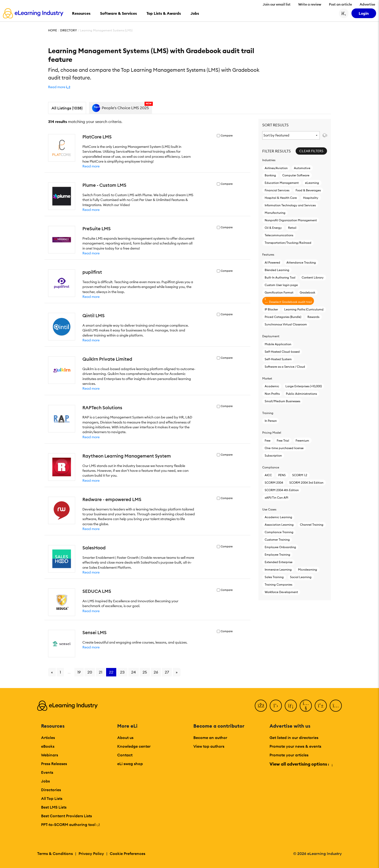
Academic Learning (278, 517)
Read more (91, 166)
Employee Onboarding (280, 547)
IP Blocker (271, 309)
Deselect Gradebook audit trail (288, 301)
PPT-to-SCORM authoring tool (71, 825)
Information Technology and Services (290, 205)
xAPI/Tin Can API (276, 498)
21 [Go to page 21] (101, 672)
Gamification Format (279, 292)
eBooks (48, 746)
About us (125, 738)
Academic (272, 386)
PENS (282, 475)
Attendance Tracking (301, 262)
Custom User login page (281, 285)
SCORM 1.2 (300, 475)
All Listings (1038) (67, 108)
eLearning (312, 183)
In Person (271, 421)
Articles (48, 738)
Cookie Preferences (128, 854)
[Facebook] (261, 706)
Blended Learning (277, 270)
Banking (270, 175)
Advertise (367, 4)
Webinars (50, 755)
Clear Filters (311, 151)
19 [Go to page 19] (79, 672)
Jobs (45, 781)
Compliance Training (279, 532)
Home (53, 30)
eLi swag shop (130, 764)
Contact (125, 755)
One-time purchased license (284, 448)
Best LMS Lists (54, 807)
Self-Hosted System (278, 359)
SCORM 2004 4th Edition (282, 490)
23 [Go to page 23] (122, 672)
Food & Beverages (308, 190)
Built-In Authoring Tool (280, 277)
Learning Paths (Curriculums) (304, 309)
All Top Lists (52, 798)
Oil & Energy (273, 228)
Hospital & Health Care (281, 198)
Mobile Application (278, 344)
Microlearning (308, 570)
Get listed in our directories (294, 738)
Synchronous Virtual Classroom (286, 324)
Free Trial (283, 441)
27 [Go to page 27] (167, 672)
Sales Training (274, 577)
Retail (292, 228)
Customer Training (277, 540)
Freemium (302, 441)
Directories (51, 790)
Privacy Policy (91, 854)
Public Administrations (301, 394)
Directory (69, 30)
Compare (227, 136)
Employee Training (277, 555)
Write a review (310, 4)
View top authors (209, 746)
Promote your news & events (295, 746)
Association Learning (279, 525)
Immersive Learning (278, 570)
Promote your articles (289, 755)
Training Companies (278, 585)
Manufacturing (275, 213)
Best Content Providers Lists (66, 816)
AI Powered (272, 262)
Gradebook (307, 292)
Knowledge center (134, 746)
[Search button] (344, 13)
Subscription (273, 456)
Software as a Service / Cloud (285, 367)
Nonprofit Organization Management (291, 220)
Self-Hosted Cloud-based (282, 352)
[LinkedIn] (291, 706)
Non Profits (272, 394)
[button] (59, 87)
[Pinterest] (321, 706)
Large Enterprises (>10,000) (303, 386)
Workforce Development (281, 592)
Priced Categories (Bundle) (283, 317)
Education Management (282, 183)
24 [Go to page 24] (134, 672)
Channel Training (312, 525)
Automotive (302, 168)
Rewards (313, 317)
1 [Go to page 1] (60, 672)
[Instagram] (336, 706)
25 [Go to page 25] (145, 672)
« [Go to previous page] (52, 672)
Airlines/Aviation (276, 168)
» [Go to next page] (177, 672)
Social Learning (301, 577)
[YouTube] (306, 706)
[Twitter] (276, 706)
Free (268, 441)
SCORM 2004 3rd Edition (306, 483)
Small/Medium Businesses (282, 401)
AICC (268, 475)
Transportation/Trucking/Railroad (288, 243)
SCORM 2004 (274, 483)
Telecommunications (279, 235)
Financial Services (277, 190)
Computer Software (296, 175)
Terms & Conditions (55, 854)
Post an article (340, 4)
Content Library (313, 277)
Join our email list (277, 4)
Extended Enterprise (279, 562)
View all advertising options (301, 764)
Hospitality (311, 198)
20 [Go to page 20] (90, 672)
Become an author (210, 738)
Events (47, 772)
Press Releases (54, 764)
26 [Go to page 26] (156, 672)
